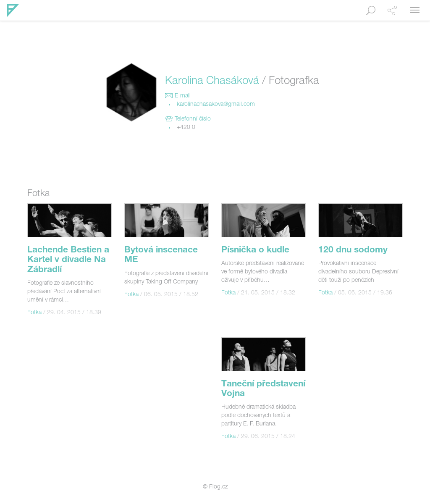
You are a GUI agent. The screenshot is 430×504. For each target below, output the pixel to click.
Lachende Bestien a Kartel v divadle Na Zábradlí (68, 260)
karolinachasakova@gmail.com (216, 105)
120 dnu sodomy (353, 251)
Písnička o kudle (255, 251)
